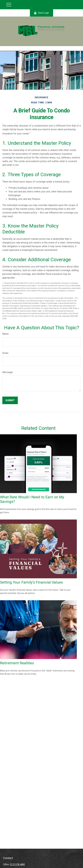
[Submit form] (10, 400)
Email (5, 353)
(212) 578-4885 (17, 864)
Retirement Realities (17, 663)
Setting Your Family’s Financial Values (31, 582)
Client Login (41, 13)
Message (8, 372)
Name (5, 334)
